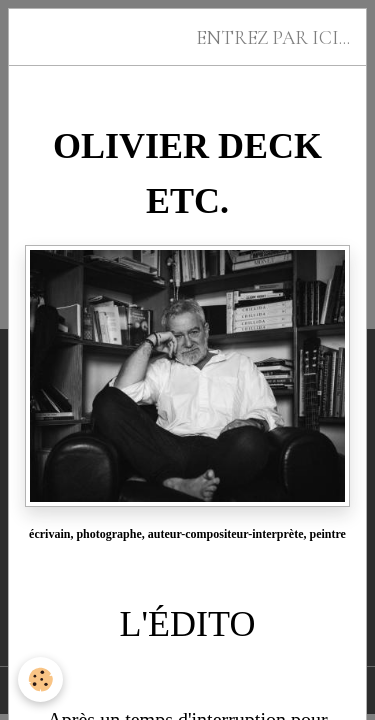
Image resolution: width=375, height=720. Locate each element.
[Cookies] (40, 679)
